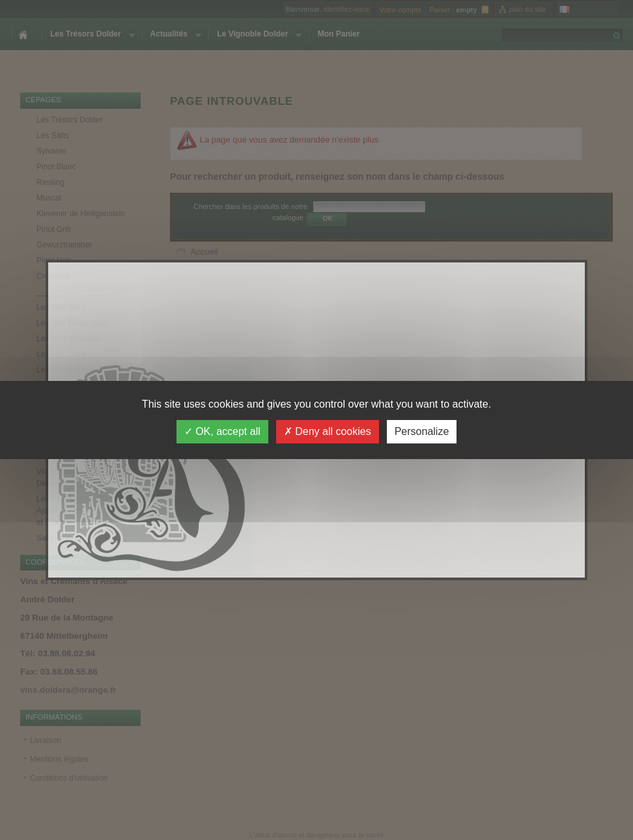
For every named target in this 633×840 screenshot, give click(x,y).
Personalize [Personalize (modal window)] (422, 431)
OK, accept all (222, 431)
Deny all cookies (328, 431)
